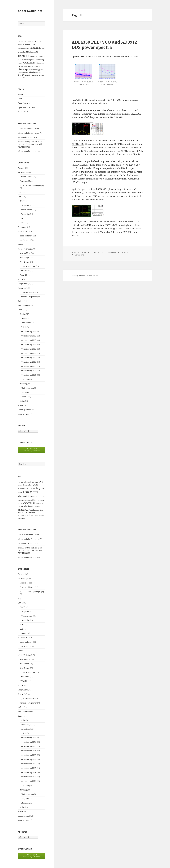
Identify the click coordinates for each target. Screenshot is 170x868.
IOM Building (25, 253)
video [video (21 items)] (29, 75)
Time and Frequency (28, 297)
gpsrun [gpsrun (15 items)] (20, 52)
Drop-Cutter (26, 205)
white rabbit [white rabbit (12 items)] (21, 78)
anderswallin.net (30, 11)
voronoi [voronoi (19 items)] (35, 75)
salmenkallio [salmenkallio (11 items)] (25, 73)
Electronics (22, 231)
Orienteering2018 (29, 362)
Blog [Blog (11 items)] (33, 42)
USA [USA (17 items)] (25, 75)
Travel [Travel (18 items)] (20, 75)
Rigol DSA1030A (133, 114)
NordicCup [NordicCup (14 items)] (41, 60)
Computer (22, 227)
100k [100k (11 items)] (22, 42)
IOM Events (24, 262)
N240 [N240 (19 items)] (34, 60)
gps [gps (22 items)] (43, 48)
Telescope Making (27, 181)
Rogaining (26, 379)
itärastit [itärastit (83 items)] (24, 56)
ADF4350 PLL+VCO (110, 100)
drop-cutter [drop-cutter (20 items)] (28, 44)
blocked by (31, 449)
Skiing (22, 401)
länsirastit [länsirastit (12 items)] (21, 60)
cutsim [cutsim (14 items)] (20, 45)
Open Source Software (27, 107)
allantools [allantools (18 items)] (28, 42)
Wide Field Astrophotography (32, 185)
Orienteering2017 (29, 358)
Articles (21, 168)
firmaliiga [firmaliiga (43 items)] (35, 48)
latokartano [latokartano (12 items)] (37, 56)
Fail (19, 245)
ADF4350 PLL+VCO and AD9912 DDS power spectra (104, 45)
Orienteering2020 (29, 371)
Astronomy (22, 172)
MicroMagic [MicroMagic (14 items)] (28, 60)
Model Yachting (24, 249)
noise (126, 252)
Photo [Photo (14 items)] (31, 66)
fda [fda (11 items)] (28, 48)
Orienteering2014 (29, 345)
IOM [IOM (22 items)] (36, 52)
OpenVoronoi (27, 210)
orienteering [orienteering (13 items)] (40, 63)
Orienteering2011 (29, 331)
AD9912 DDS (78, 144)
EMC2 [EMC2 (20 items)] (35, 44)
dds (121, 252)
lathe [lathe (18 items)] (32, 56)
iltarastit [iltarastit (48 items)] (28, 51)
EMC (22, 218)
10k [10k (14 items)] (19, 42)
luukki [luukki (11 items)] (43, 57)
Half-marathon (28, 388)
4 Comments (79, 255)
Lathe (22, 223)
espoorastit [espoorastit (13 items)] (21, 48)
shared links (23, 305)
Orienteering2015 (29, 349)
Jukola (24, 327)
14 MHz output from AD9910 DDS (101, 225)
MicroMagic (25, 271)
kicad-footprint (26, 236)
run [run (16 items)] (19, 72)
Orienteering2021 (29, 375)
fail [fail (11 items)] (26, 48)
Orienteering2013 (29, 340)
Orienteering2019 (29, 366)
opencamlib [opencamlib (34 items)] (29, 63)
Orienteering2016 (29, 353)
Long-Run (25, 392)
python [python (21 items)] (41, 69)
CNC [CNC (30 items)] (41, 42)
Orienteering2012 (29, 336)
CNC (20, 197)
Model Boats (23, 112)
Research (22, 288)
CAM (20, 99)
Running (23, 384)
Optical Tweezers (27, 292)
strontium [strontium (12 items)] (38, 72)
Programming (24, 284)
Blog (20, 192)
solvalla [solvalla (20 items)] (32, 72)
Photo (20, 279)
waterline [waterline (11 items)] (42, 75)
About (20, 94)
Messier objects (26, 177)
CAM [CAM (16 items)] (36, 42)
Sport (20, 310)
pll (130, 252)
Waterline (26, 214)
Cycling (23, 314)
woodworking (24, 414)
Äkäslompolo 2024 (31, 129)
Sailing (21, 301)
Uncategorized (24, 410)
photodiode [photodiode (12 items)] (37, 66)
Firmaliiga (26, 323)
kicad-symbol (25, 240)
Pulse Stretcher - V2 (34, 133)
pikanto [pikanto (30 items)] (22, 69)
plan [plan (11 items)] (36, 70)
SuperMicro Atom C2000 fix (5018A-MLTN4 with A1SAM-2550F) (30, 144)
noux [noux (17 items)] (20, 63)
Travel (21, 405)
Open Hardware (25, 103)
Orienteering (25, 318)
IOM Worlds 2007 (29, 266)
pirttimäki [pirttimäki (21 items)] (30, 69)
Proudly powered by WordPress (85, 275)
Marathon (25, 397)
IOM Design (24, 258)
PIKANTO (24, 275)
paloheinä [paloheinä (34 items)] (23, 66)
